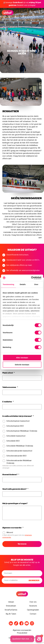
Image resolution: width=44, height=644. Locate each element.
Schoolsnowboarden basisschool (19, 451)
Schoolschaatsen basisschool (18, 421)
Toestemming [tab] (8, 284)
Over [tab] (36, 284)
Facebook (21, 623)
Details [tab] (23, 284)
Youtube (27, 623)
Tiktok (16, 623)
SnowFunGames (11, 610)
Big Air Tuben (11, 614)
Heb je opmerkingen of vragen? (15, 503)
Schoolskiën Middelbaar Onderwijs (20, 446)
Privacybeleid (22, 633)
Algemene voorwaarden (13, 528)
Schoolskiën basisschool (16, 436)
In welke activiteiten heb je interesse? (18, 416)
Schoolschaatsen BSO (15, 426)
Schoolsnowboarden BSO (16, 456)
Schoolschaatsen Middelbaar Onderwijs (22, 431)
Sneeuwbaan (11, 606)
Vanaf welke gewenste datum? (15, 489)
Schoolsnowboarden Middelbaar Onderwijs (19, 462)
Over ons (33, 602)
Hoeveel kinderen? (11, 475)
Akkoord (10, 533)
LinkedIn (11, 623)
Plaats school (8, 373)
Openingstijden (33, 610)
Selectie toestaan (22, 365)
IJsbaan (11, 602)
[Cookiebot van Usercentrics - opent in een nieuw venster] (31, 278)
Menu (40, 12)
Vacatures (33, 606)
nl (35, 12)
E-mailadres (8, 402)
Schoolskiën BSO (13, 441)
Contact (33, 614)
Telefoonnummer (10, 387)
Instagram (32, 623)
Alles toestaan (22, 358)
